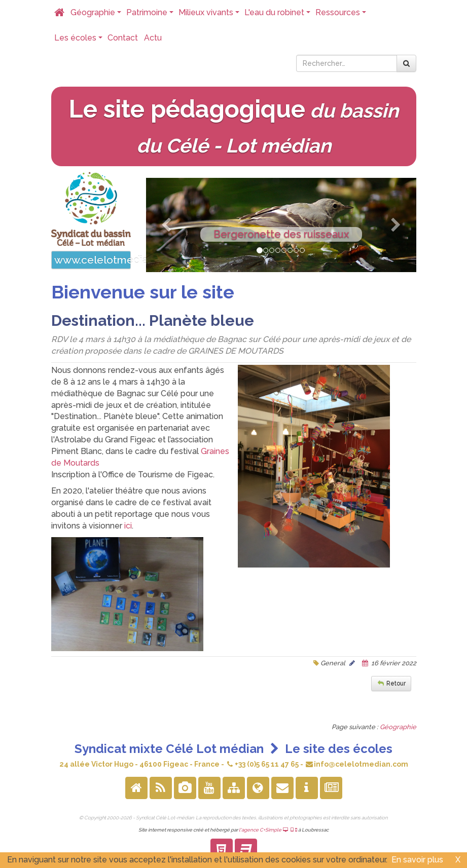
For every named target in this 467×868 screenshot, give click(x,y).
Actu (153, 38)
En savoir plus (417, 860)
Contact (123, 38)
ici (127, 526)
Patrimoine (151, 15)
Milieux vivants (210, 15)
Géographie (97, 15)
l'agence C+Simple (268, 830)
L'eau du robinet (278, 15)
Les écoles (79, 41)
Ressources (342, 15)
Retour (396, 684)
